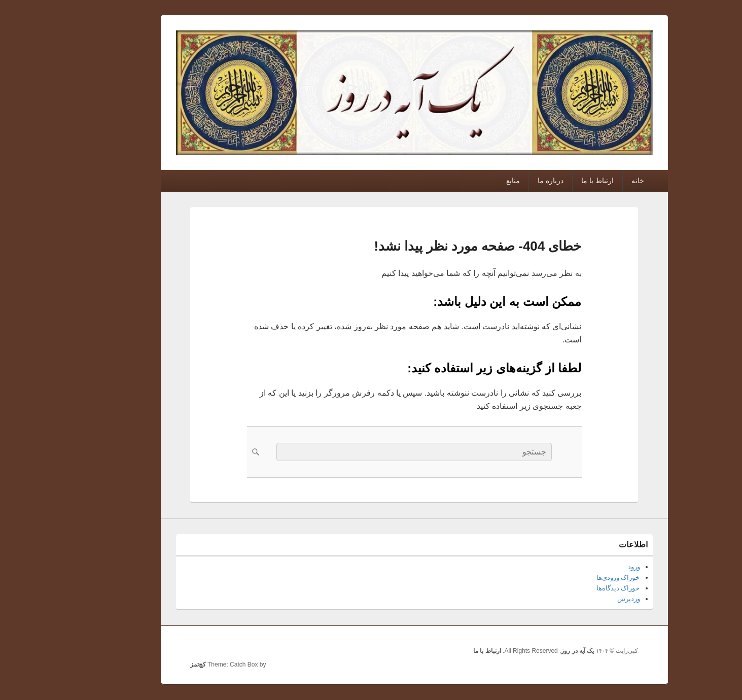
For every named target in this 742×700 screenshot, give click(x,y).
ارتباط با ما (554, 181)
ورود (591, 567)
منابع (470, 181)
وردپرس (586, 599)
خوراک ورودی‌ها (575, 577)
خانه (595, 181)
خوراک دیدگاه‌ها (575, 588)
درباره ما (507, 181)
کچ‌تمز (155, 664)
